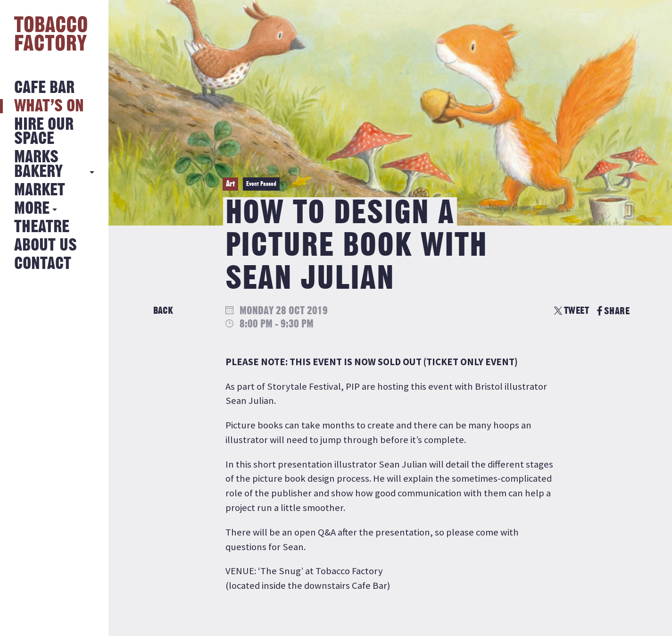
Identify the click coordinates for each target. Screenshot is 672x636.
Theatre (42, 227)
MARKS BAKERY (38, 164)
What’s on (49, 106)
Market (40, 190)
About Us (46, 246)
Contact (43, 264)
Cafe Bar (44, 88)
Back (163, 311)
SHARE (613, 311)
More (32, 209)
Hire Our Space (44, 132)
